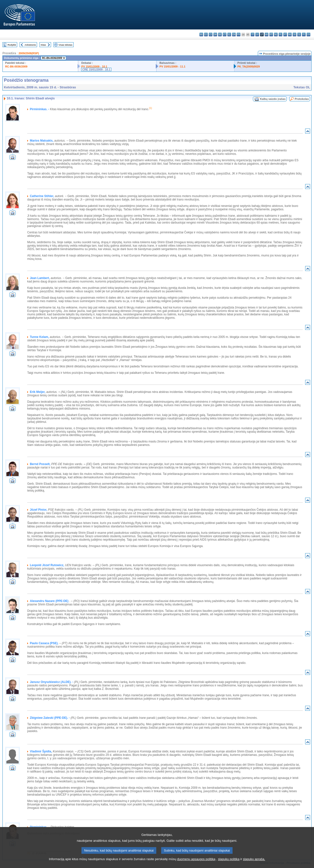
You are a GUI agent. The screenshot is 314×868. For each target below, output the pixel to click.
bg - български (201, 34)
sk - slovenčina (294, 34)
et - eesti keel (225, 34)
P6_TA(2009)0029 (249, 67)
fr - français (239, 34)
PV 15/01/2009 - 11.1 (172, 67)
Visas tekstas (65, 45)
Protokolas (302, 99)
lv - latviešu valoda (257, 34)
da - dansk (215, 34)
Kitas (43, 45)
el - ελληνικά (229, 34)
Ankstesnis (30, 45)
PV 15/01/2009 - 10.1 (94, 67)
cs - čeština (211, 34)
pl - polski (281, 34)
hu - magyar (267, 34)
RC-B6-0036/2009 (16, 67)
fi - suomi (304, 34)
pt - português (285, 34)
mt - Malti (271, 34)
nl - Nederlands (276, 34)
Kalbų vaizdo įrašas (273, 99)
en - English (234, 34)
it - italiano (253, 34)
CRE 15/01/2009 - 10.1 (96, 69)
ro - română (290, 34)
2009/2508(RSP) (29, 53)
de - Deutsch (220, 34)
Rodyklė (12, 45)
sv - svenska (308, 34)
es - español (206, 34)
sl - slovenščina (299, 34)
